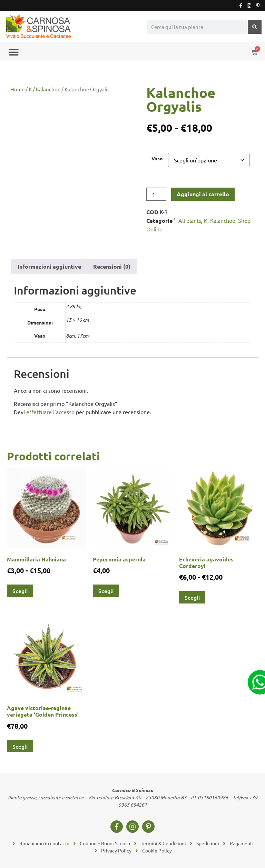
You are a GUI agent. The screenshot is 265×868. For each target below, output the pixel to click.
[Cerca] (255, 27)
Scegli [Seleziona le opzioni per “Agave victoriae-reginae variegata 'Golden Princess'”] (20, 746)
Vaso (157, 158)
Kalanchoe (48, 89)
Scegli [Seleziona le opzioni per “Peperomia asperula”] (106, 591)
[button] (14, 52)
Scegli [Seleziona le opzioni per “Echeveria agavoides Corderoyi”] (192, 597)
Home (17, 89)
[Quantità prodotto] (156, 194)
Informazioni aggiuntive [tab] (49, 266)
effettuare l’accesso (50, 412)
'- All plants (188, 220)
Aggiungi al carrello (203, 194)
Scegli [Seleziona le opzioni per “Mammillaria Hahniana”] (20, 591)
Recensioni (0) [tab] (112, 266)
